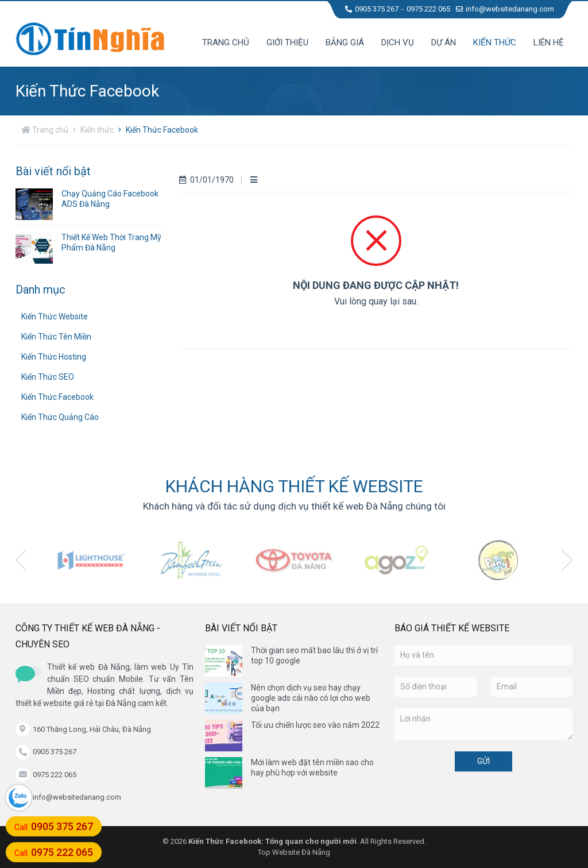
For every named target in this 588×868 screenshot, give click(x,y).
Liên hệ (549, 43)
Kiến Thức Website (55, 317)
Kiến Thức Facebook (162, 130)
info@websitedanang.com (505, 9)
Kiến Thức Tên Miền (56, 337)
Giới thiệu (287, 43)
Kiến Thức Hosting (54, 357)
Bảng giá (345, 43)
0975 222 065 (428, 9)
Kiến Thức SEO (48, 377)
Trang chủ (226, 43)
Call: (54, 826)
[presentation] (21, 560)
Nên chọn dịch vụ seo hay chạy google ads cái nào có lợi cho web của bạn (311, 698)
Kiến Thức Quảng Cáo (60, 417)
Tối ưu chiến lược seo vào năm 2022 (315, 725)
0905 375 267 (372, 9)
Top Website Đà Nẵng (294, 852)
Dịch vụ (398, 43)
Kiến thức (495, 43)
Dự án (444, 43)
